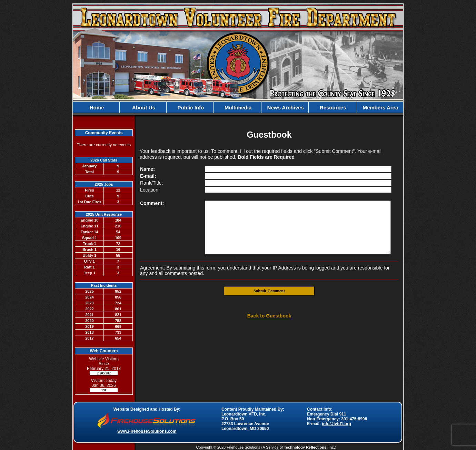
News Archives (285, 107)
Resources (332, 107)
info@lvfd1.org (336, 424)
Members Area (380, 107)
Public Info (190, 107)
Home (96, 107)
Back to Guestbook (269, 316)
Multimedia (237, 107)
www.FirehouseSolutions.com (147, 431)
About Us (143, 107)
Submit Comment (269, 291)
